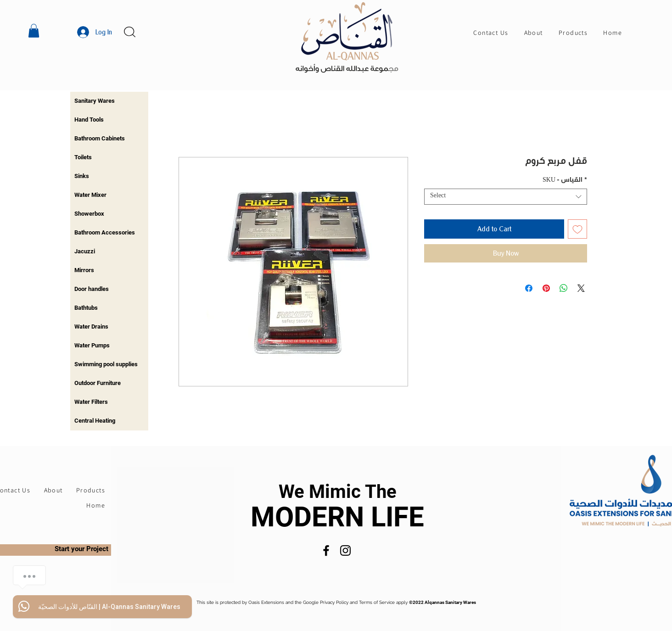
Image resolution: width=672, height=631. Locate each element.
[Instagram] (345, 550)
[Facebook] (326, 550)
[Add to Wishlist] (577, 229)
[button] (34, 31)
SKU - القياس (565, 181)
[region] (109, 101)
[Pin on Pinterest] (546, 288)
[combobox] (506, 197)
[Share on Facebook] (529, 288)
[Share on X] (581, 288)
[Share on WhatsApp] (564, 288)
